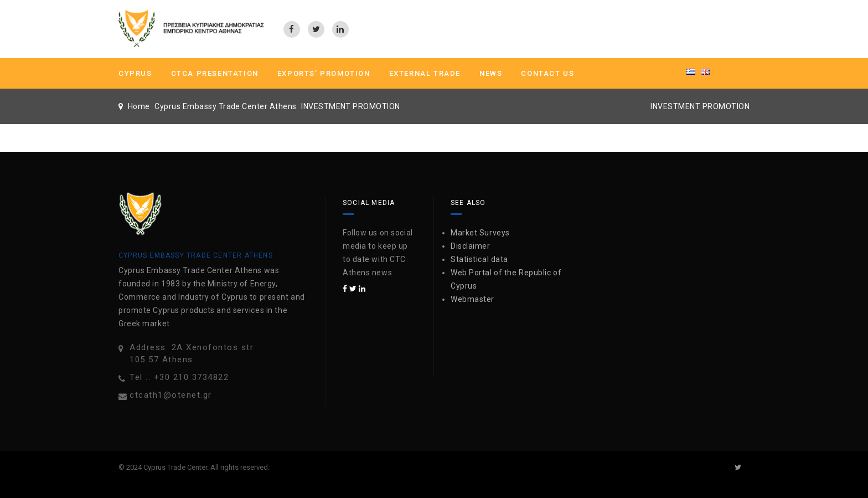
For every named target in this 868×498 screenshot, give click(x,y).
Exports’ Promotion (324, 73)
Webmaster (472, 299)
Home (139, 106)
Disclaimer (471, 246)
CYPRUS (135, 73)
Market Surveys (480, 233)
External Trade (425, 73)
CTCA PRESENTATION (215, 73)
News (491, 73)
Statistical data (479, 259)
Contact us (547, 73)
